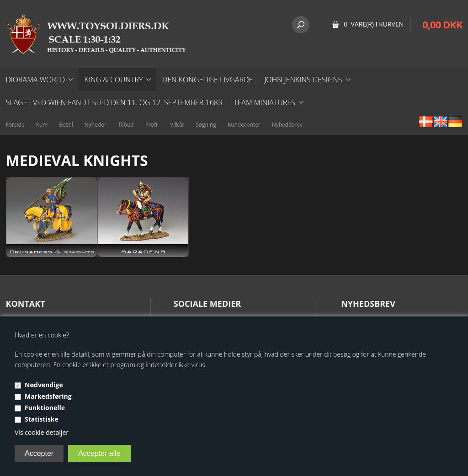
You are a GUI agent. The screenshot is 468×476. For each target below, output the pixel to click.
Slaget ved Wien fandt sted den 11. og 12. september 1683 (114, 102)
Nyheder (96, 125)
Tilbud (126, 125)
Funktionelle (45, 408)
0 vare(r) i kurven (374, 24)
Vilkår (177, 125)
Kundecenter (244, 125)
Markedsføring (48, 396)
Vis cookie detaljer (42, 432)
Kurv (42, 125)
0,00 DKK (442, 24)
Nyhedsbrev (287, 125)
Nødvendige (44, 385)
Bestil (66, 125)
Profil (152, 125)
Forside (15, 125)
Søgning (206, 125)
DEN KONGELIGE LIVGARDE (207, 80)
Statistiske (42, 419)
